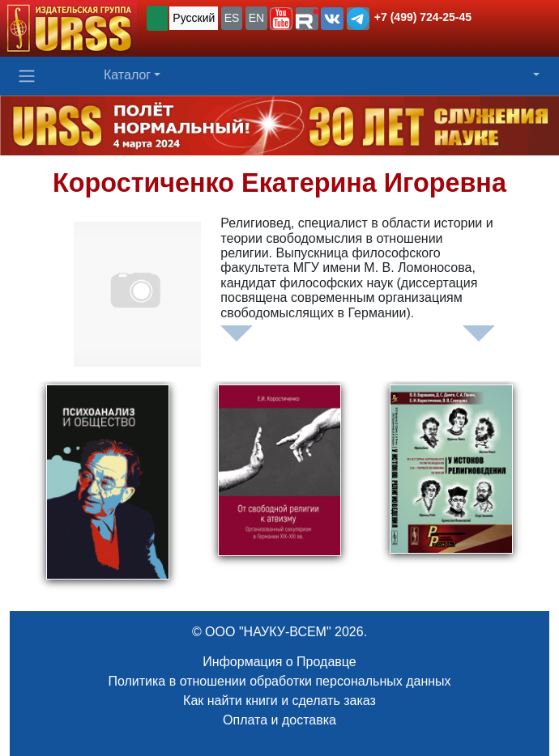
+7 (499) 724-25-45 (423, 17)
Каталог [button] (127, 75)
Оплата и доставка (279, 720)
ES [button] (232, 18)
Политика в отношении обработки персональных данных (279, 681)
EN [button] (256, 18)
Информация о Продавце (279, 662)
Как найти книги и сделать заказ (279, 701)
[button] (281, 19)
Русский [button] (194, 18)
